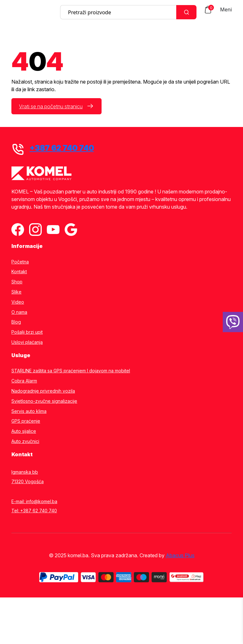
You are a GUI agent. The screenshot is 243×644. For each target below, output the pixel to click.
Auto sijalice (24, 431)
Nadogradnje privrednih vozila (43, 391)
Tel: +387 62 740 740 (34, 511)
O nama (19, 312)
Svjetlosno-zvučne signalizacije (44, 401)
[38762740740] (233, 322)
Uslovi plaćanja (27, 342)
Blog (16, 322)
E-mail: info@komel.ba (34, 501)
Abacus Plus (180, 555)
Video (18, 302)
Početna (20, 262)
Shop (17, 282)
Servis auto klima (29, 411)
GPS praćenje (26, 421)
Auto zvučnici (25, 441)
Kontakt (19, 272)
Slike (16, 292)
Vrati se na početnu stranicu (51, 106)
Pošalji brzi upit (27, 332)
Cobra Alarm (24, 381)
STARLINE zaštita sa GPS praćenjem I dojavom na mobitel (71, 371)
